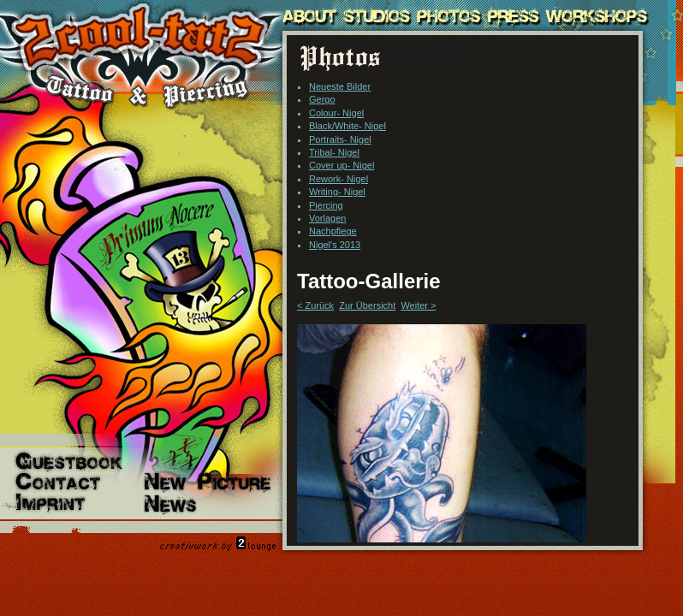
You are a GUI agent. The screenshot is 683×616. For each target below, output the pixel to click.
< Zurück (315, 305)
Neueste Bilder (340, 86)
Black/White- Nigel (347, 126)
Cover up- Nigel (341, 165)
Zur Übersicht (367, 305)
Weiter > (418, 305)
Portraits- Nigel (340, 139)
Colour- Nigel (336, 113)
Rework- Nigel (339, 179)
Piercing (326, 205)
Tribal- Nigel (334, 152)
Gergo (322, 99)
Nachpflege (333, 231)
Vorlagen (327, 218)
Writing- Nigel (337, 192)
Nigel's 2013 (335, 245)
